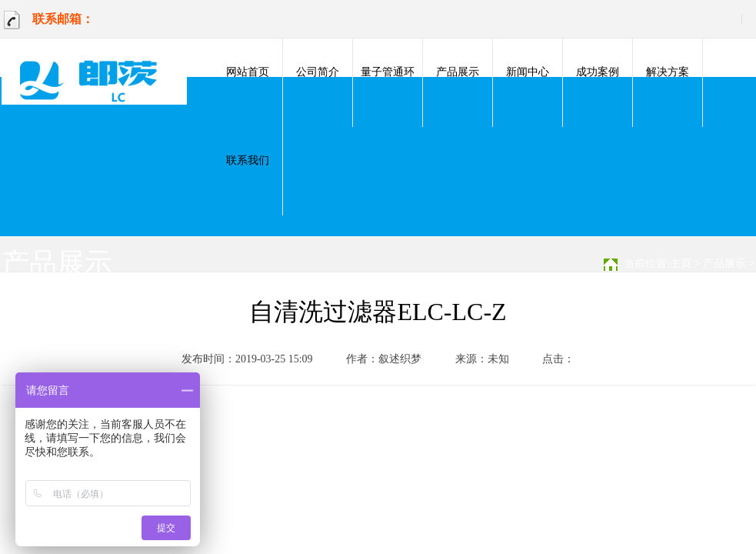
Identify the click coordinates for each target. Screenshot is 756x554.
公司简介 (318, 72)
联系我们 (248, 160)
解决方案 (668, 72)
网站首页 (248, 72)
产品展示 (458, 72)
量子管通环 (388, 72)
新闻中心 (528, 72)
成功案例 (598, 72)
